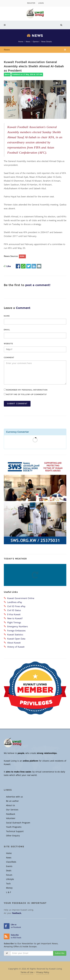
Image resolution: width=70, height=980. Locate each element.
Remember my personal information (26, 390)
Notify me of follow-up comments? (25, 394)
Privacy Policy (43, 972)
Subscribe (60, 953)
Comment (9, 357)
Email (7, 330)
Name (7, 316)
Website (8, 344)
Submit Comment (17, 404)
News (28, 42)
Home (21, 42)
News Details (47, 42)
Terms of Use (27, 972)
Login (41, 3)
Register (31, 3)
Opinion (36, 42)
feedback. (17, 913)
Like (9, 266)
